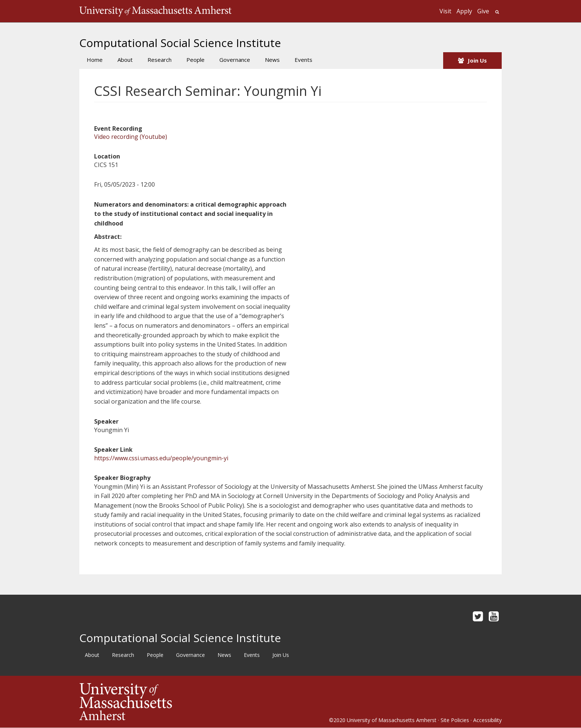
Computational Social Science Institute (180, 43)
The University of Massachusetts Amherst (155, 11)
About (125, 60)
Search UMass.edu (497, 12)
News (272, 60)
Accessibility (487, 720)
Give (483, 11)
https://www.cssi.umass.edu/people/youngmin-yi (161, 458)
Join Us (477, 60)
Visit (445, 11)
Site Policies (455, 720)
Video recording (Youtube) (131, 137)
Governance (235, 60)
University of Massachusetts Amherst (392, 720)
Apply (464, 11)
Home (95, 60)
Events (303, 60)
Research (160, 60)
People (195, 60)
